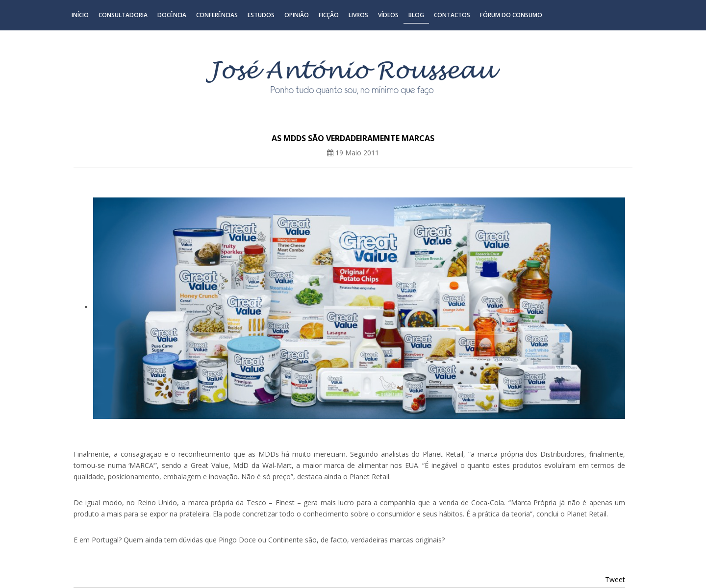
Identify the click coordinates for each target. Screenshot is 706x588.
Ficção (329, 15)
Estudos (261, 15)
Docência (172, 15)
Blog (416, 15)
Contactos (452, 15)
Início (80, 15)
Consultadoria (123, 15)
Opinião (297, 15)
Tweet (615, 579)
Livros (358, 15)
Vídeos (388, 15)
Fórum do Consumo (511, 15)
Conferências (217, 15)
